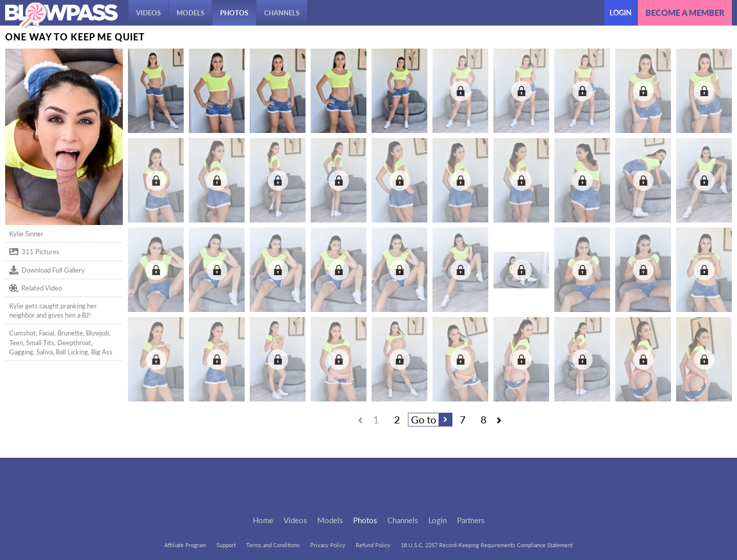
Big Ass (102, 352)
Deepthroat (74, 343)
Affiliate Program (185, 545)
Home (263, 520)
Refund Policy (373, 545)
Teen (16, 343)
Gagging (21, 352)
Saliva (45, 352)
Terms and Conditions (273, 545)
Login (621, 13)
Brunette (70, 333)
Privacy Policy (328, 545)
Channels (282, 13)
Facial (47, 333)
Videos (148, 13)
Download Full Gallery (47, 270)
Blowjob (97, 333)
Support (226, 545)
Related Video (36, 288)
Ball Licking (72, 352)
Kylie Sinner (26, 234)
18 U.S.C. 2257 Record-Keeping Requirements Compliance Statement (487, 545)
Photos (234, 13)
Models (190, 13)
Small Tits (40, 343)
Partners (471, 520)
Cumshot (23, 333)
